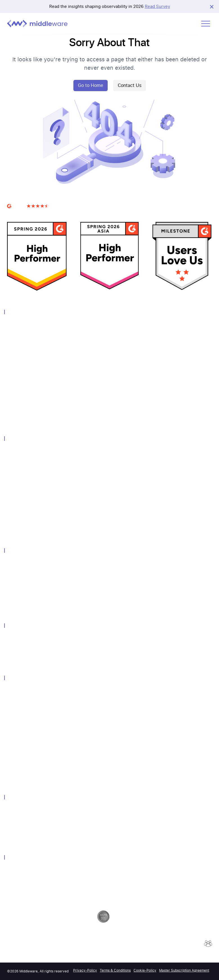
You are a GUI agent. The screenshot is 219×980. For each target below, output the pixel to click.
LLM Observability (22, 406)
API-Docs (15, 757)
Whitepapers (18, 712)
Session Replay (20, 510)
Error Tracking (19, 518)
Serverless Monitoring (26, 398)
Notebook (16, 481)
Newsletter (16, 720)
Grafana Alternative (24, 660)
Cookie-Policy (145, 970)
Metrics (13, 354)
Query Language (21, 488)
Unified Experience (23, 458)
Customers (16, 690)
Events (13, 705)
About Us (15, 809)
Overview (15, 324)
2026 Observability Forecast (31, 779)
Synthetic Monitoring (25, 384)
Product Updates (22, 764)
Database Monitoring (25, 369)
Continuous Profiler (24, 525)
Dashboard (16, 473)
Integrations (17, 503)
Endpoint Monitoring (25, 600)
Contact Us (130, 85)
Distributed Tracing (23, 361)
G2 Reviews (18, 213)
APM (11, 346)
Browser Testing (21, 413)
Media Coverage (21, 727)
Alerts (12, 466)
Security (14, 870)
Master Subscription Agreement (184, 970)
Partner (13, 824)
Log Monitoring (20, 339)
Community (17, 697)
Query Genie (18, 533)
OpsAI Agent (18, 421)
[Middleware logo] (37, 24)
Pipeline (14, 495)
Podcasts (15, 772)
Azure (12, 577)
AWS (11, 570)
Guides (13, 742)
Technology (17, 562)
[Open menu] (206, 23)
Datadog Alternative (24, 638)
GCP (11, 585)
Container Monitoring (25, 391)
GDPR (12, 877)
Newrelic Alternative (24, 645)
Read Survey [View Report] (157, 6)
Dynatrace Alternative (26, 653)
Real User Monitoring (25, 376)
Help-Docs (16, 749)
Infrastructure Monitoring (29, 331)
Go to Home (91, 85)
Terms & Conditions (115, 970)
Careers (14, 817)
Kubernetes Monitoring (27, 592)
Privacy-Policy (85, 970)
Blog (11, 735)
